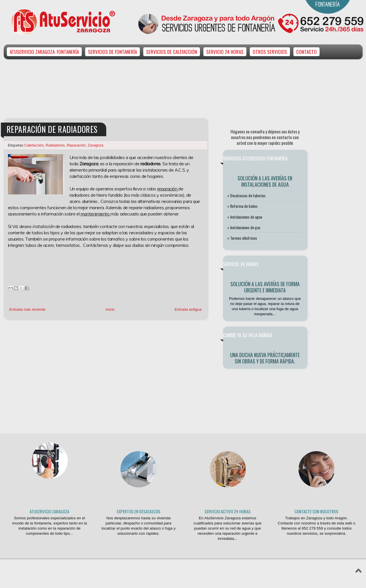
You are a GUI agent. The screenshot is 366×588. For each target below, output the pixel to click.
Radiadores (55, 145)
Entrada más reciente (27, 309)
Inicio (110, 309)
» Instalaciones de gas (244, 227)
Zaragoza (96, 145)
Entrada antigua (188, 309)
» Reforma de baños (242, 206)
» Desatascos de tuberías (246, 195)
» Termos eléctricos (242, 238)
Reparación (76, 145)
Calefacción (34, 145)
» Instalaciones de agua (245, 217)
